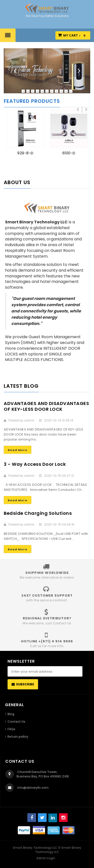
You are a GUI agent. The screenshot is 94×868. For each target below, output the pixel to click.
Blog (11, 714)
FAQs (11, 729)
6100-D (69, 153)
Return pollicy (18, 737)
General (15, 705)
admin (29, 420)
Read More (18, 450)
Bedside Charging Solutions (38, 513)
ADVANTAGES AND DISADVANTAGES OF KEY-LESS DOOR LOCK (46, 406)
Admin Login (46, 858)
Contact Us (16, 722)
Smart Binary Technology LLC (58, 850)
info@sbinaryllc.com (33, 788)
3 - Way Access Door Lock (35, 464)
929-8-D (25, 153)
